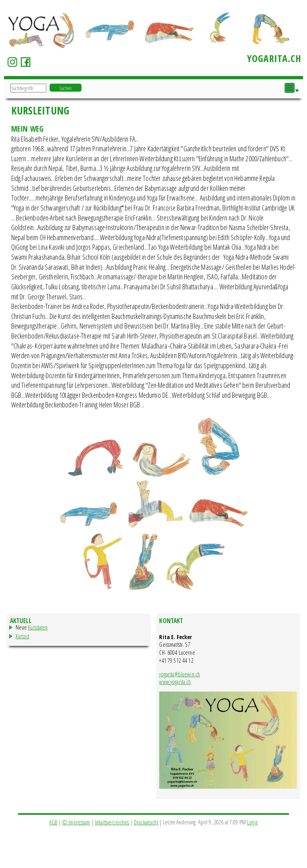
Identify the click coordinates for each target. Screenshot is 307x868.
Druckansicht (146, 822)
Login (252, 822)
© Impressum (76, 822)
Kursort (23, 636)
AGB (53, 822)
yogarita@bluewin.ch (179, 674)
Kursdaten (38, 627)
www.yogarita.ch (175, 682)
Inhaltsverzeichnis (112, 822)
